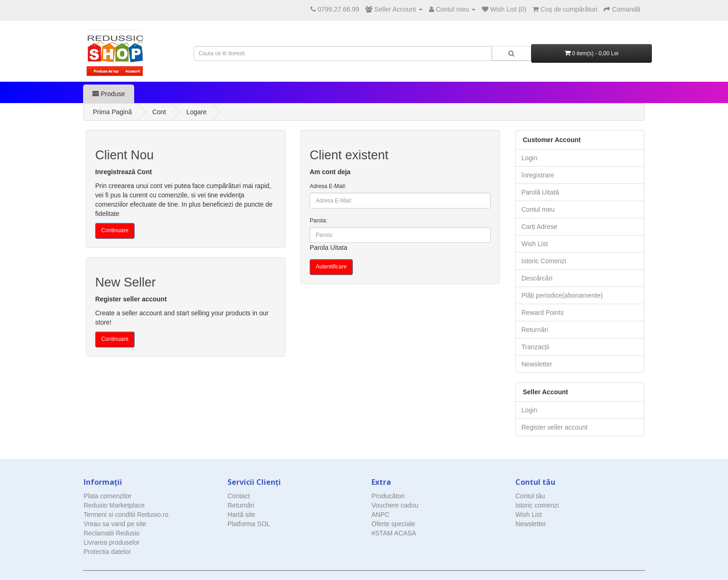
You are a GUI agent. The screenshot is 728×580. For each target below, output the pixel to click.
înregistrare (538, 175)
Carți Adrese (539, 227)
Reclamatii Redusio (112, 533)
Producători (388, 496)
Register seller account (554, 427)
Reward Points (543, 313)
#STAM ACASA (394, 533)
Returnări (535, 330)
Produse (109, 94)
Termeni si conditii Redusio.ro (126, 515)
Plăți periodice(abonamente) (562, 295)
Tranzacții (535, 347)
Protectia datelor (107, 552)
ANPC (380, 515)
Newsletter (537, 364)
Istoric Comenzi (544, 261)
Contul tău (530, 496)
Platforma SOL (249, 524)
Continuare (115, 230)
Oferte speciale (393, 524)
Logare (196, 112)
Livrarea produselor (112, 542)
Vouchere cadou (395, 505)
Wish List (535, 244)
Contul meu (538, 209)
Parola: (318, 221)
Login (529, 158)
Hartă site (241, 515)
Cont (159, 112)
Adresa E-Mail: (328, 186)
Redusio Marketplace (114, 505)
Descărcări (537, 278)
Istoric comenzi (537, 505)
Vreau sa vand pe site (115, 524)
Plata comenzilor (108, 496)
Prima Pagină (112, 112)
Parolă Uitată (540, 192)
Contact (239, 496)
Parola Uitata (328, 248)
